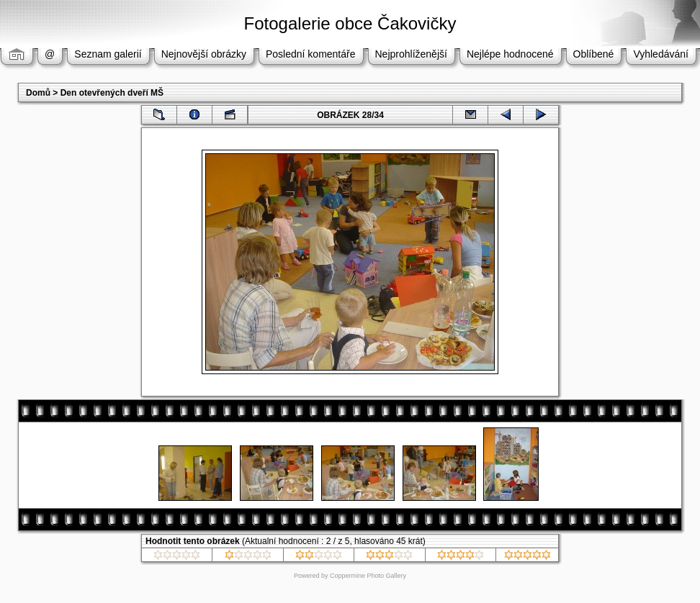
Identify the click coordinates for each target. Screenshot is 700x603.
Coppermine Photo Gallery (368, 576)
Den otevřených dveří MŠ (112, 93)
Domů (38, 93)
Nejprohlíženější (411, 54)
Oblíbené (594, 54)
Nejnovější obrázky (204, 54)
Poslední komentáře (311, 54)
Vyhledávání (661, 54)
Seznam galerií (108, 54)
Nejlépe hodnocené (510, 54)
